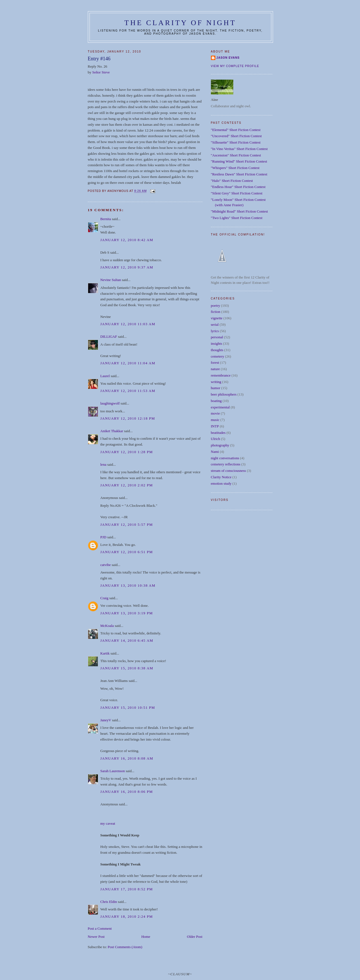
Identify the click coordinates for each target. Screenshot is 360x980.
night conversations (225, 458)
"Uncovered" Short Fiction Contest (236, 136)
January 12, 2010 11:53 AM (128, 391)
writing (216, 382)
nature (215, 369)
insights (217, 343)
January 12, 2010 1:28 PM (127, 452)
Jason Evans (228, 58)
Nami (215, 452)
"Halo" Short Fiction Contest (232, 181)
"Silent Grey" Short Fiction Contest (237, 193)
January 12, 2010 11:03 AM (128, 324)
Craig (104, 598)
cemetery (218, 356)
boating (216, 401)
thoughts (217, 350)
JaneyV (106, 720)
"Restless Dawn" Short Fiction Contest (239, 174)
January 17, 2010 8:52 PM (127, 889)
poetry (216, 305)
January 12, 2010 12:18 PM (128, 418)
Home (146, 937)
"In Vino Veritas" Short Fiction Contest (239, 149)
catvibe (106, 565)
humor (216, 388)
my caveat (108, 823)
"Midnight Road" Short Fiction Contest (239, 211)
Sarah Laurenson (113, 771)
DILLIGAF (109, 336)
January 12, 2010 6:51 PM (127, 552)
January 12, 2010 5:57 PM (127, 525)
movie (216, 413)
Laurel (105, 376)
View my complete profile (235, 66)
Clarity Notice (221, 477)
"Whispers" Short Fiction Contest (235, 168)
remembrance (221, 375)
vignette (217, 318)
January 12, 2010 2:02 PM (127, 485)
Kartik (105, 653)
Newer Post (96, 937)
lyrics (215, 331)
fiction (216, 312)
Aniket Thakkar (112, 431)
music (215, 420)
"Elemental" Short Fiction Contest (236, 130)
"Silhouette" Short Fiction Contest (236, 142)
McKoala (107, 626)
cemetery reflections (226, 464)
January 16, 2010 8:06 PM (127, 792)
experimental (220, 407)
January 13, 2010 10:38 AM (128, 585)
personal (217, 337)
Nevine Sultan (111, 280)
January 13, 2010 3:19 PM (127, 613)
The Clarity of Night (180, 23)
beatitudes (218, 433)
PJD (103, 537)
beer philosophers (224, 394)
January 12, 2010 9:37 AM (127, 267)
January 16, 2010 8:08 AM (127, 758)
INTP (215, 426)
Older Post (195, 937)
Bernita (106, 219)
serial (215, 324)
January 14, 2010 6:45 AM (127, 640)
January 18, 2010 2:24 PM (127, 916)
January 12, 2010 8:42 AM (127, 240)
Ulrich (216, 439)
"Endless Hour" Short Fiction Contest (238, 187)
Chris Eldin (109, 902)
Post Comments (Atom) (125, 947)
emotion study (221, 483)
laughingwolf (110, 403)
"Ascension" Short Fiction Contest (236, 155)
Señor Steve (101, 72)
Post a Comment (100, 928)
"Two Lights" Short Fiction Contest (237, 218)
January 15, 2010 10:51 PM (128, 707)
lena (103, 464)
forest (215, 362)
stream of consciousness (229, 471)
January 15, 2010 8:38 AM (127, 668)
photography (220, 445)
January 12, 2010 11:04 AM (128, 363)
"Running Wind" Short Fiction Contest (239, 161)
